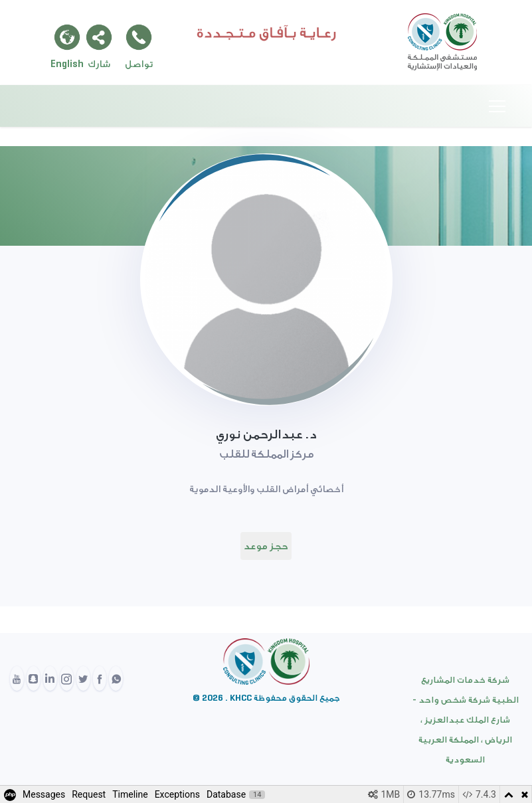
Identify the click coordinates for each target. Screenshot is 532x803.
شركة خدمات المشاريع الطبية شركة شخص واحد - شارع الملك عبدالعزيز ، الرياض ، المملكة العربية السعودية (466, 720)
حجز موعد (266, 546)
